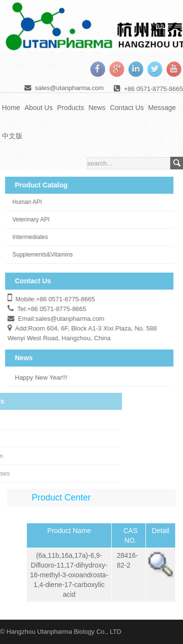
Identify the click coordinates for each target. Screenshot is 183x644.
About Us (39, 108)
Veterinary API (26, 220)
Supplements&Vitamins (38, 255)
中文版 (12, 136)
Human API (23, 202)
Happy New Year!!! (37, 377)
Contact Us (127, 108)
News (97, 108)
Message (162, 108)
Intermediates (26, 237)
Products (71, 108)
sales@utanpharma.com (70, 88)
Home (11, 108)
